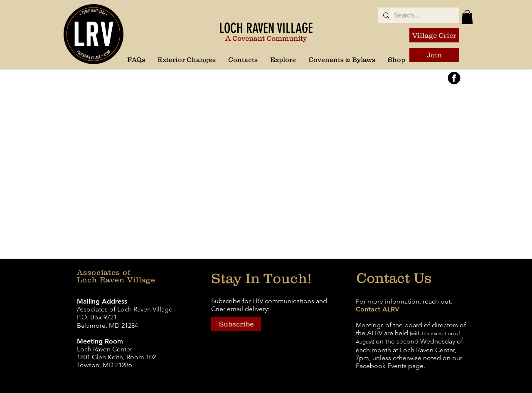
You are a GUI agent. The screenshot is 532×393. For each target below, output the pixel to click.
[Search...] (418, 15)
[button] (283, 59)
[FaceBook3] (454, 78)
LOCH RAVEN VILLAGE (266, 28)
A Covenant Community (266, 38)
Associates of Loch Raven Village (116, 276)
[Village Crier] (434, 35)
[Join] (434, 55)
